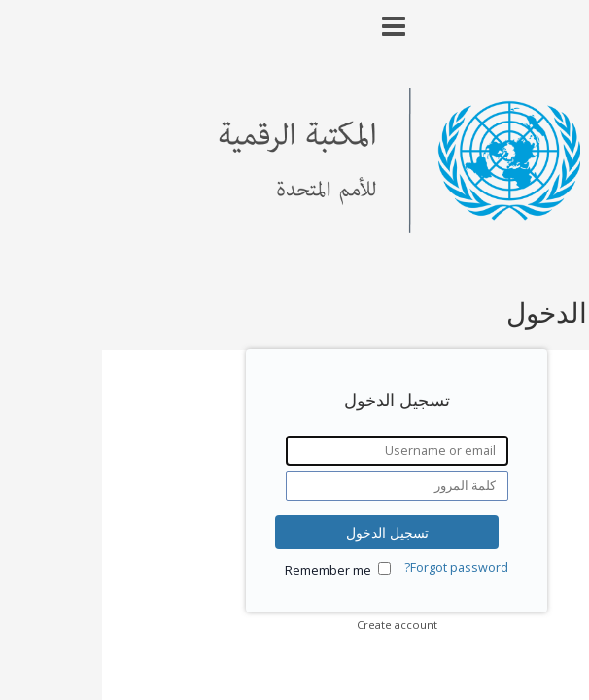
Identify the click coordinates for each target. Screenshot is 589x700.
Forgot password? (354, 567)
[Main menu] (294, 18)
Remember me (226, 570)
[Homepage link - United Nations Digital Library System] (295, 228)
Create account (295, 625)
